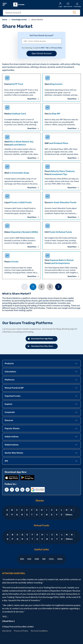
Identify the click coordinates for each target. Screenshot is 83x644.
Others (69, 515)
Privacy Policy (57, 48)
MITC (43, 48)
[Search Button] (74, 12)
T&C (47, 48)
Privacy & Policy (21, 631)
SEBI (37, 559)
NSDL (60, 559)
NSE (29, 559)
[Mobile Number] (42, 41)
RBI (44, 559)
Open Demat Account (42, 53)
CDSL (51, 559)
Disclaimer (7, 631)
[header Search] (39, 13)
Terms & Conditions (39, 631)
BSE (22, 559)
